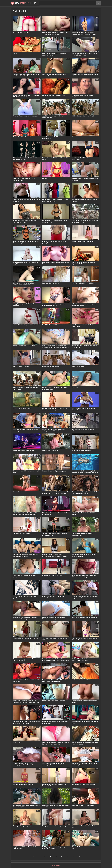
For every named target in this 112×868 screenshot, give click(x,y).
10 (79, 856)
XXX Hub (24, 3)
